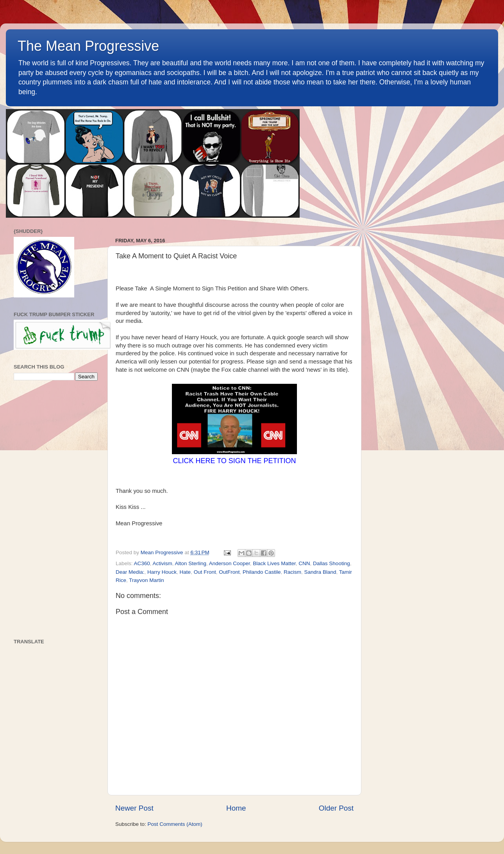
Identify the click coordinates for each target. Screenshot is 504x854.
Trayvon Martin (147, 580)
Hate (185, 572)
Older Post (336, 808)
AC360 (142, 563)
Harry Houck (162, 572)
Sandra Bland (320, 572)
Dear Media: (130, 572)
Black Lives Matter (274, 563)
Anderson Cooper (230, 563)
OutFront (229, 572)
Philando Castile (262, 572)
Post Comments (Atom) (175, 824)
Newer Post (134, 808)
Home (236, 808)
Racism (292, 572)
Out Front (205, 572)
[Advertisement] (56, 510)
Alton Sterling (191, 563)
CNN (304, 563)
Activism (163, 563)
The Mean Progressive (88, 46)
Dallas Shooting (332, 563)
